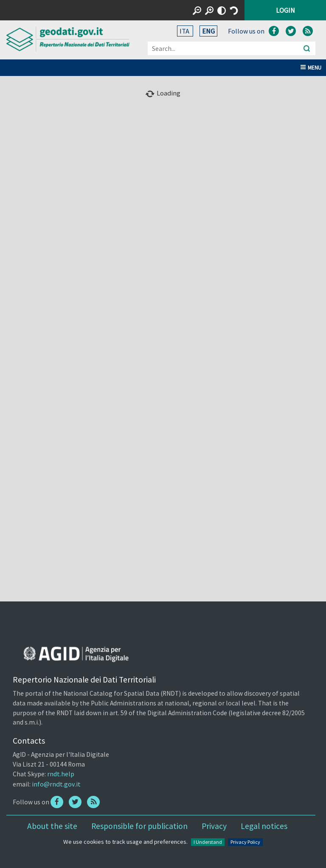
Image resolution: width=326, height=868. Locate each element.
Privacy (214, 826)
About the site (52, 826)
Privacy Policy (245, 842)
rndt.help (61, 774)
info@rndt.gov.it (56, 784)
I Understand (208, 842)
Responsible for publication (139, 826)
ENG (208, 31)
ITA (185, 31)
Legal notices (264, 826)
